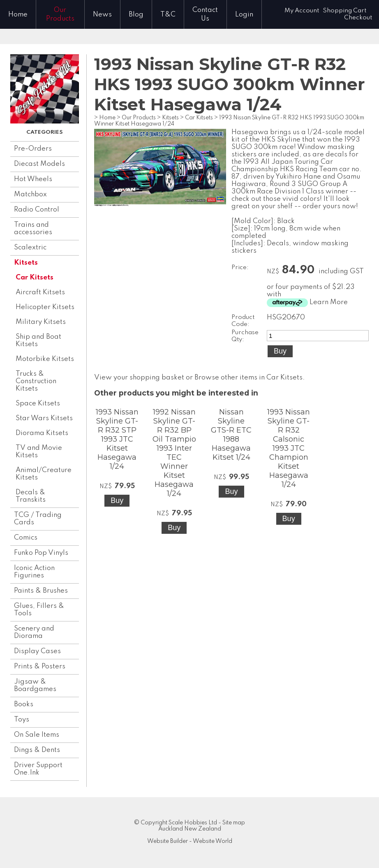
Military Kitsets (41, 322)
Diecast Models (39, 164)
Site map (234, 823)
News (102, 15)
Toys (22, 720)
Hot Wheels (33, 179)
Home (18, 15)
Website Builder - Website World (190, 841)
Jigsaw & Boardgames (35, 685)
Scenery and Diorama (34, 632)
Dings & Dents (37, 750)
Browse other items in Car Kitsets (248, 378)
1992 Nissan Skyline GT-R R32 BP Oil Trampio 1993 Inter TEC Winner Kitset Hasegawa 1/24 (174, 453)
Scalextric (30, 248)
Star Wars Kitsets (44, 418)
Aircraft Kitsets (40, 292)
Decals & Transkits (31, 496)
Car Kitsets (35, 278)
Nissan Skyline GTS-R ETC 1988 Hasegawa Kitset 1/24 (231, 435)
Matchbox (30, 194)
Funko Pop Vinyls (41, 553)
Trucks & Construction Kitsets (36, 381)
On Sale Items (37, 735)
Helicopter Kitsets (45, 307)
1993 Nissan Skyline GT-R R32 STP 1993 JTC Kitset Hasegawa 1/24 (117, 439)
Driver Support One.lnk (38, 769)
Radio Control (37, 210)
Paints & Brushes (41, 591)
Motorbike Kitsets (45, 359)
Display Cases (37, 651)
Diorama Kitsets (42, 433)
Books (24, 704)
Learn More (329, 302)
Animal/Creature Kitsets (44, 474)
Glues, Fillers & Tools (39, 610)
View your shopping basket (139, 378)
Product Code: (243, 321)
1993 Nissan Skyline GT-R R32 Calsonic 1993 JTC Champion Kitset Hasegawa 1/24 (289, 448)
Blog (136, 15)
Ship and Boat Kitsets (38, 341)
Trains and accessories (33, 229)
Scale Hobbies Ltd (193, 823)
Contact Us (205, 14)
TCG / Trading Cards (38, 519)
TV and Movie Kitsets (39, 452)
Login (244, 15)
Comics (26, 538)
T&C (168, 15)
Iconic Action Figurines (34, 572)
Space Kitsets (38, 404)
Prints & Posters (40, 667)
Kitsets (26, 263)
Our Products (60, 14)
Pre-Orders (33, 149)
